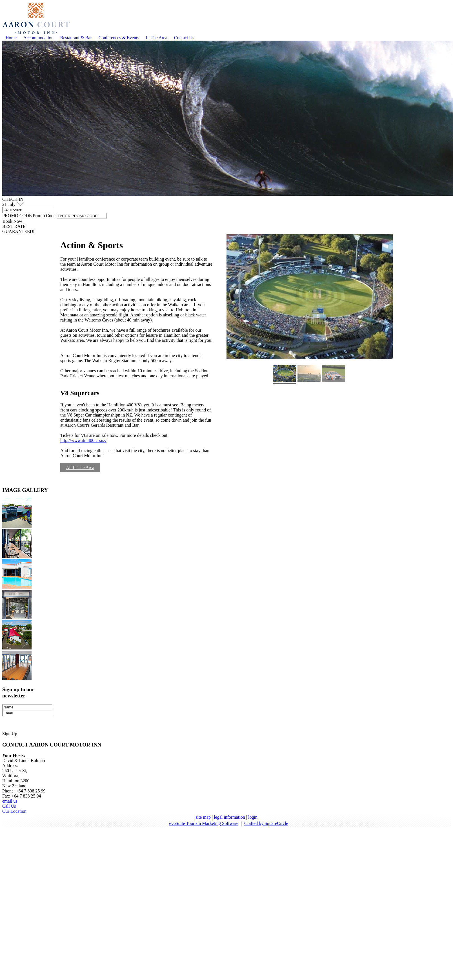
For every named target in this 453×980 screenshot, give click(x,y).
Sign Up (10, 734)
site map (203, 817)
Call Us (9, 806)
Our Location (14, 811)
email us (10, 801)
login (253, 817)
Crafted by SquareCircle (266, 823)
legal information (229, 817)
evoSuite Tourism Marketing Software (204, 823)
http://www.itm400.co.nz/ (83, 440)
